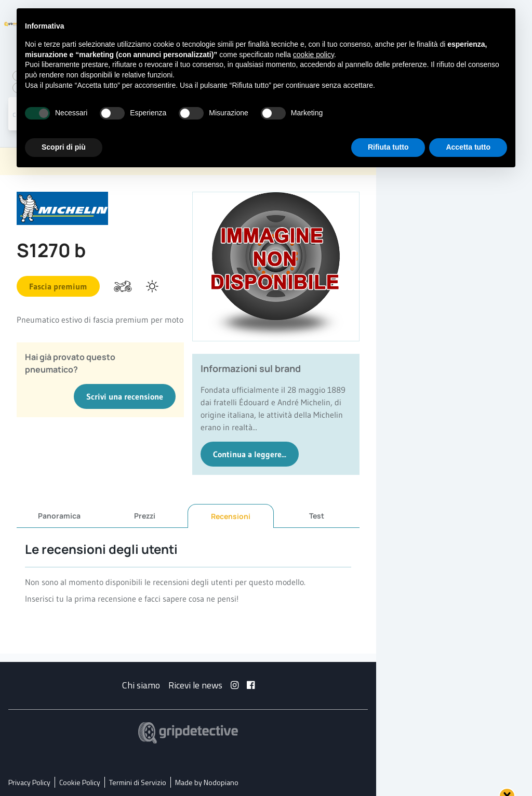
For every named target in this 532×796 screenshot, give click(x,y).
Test (317, 516)
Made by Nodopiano (207, 782)
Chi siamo (141, 685)
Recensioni (231, 516)
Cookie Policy (80, 782)
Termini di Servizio (138, 782)
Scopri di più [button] (64, 147)
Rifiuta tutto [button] (388, 147)
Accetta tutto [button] (468, 147)
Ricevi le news (195, 685)
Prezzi (145, 516)
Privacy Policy (29, 782)
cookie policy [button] (314, 55)
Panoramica (59, 516)
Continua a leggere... (250, 454)
